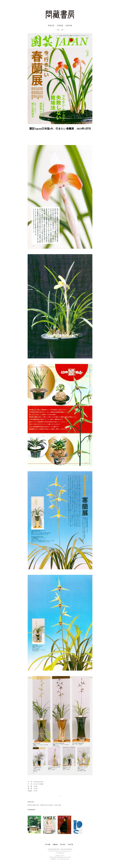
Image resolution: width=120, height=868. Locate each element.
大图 (58, 30)
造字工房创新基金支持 (60, 853)
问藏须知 (55, 845)
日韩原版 (60, 26)
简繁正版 (51, 26)
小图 (62, 30)
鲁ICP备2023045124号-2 (60, 855)
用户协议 (63, 845)
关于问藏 (48, 845)
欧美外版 (69, 26)
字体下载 (70, 845)
